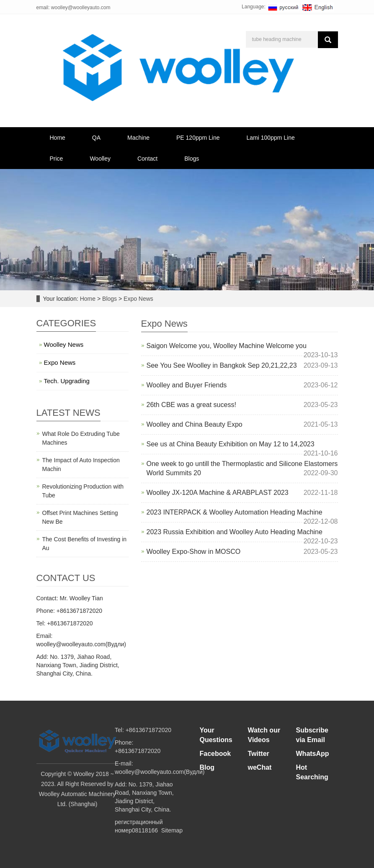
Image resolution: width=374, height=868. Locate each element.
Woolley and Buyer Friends (187, 385)
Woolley (100, 159)
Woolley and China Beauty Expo (195, 424)
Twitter (259, 754)
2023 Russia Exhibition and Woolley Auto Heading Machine (235, 532)
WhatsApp (313, 754)
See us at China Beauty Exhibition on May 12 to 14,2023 (231, 444)
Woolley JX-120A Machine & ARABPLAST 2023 (218, 493)
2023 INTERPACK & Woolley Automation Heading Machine (235, 512)
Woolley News (64, 344)
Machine (138, 138)
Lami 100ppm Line (271, 138)
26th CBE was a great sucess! (191, 405)
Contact (147, 159)
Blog (207, 767)
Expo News (138, 299)
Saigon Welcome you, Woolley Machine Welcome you (227, 346)
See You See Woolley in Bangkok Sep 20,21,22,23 (222, 365)
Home (58, 138)
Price (57, 159)
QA (96, 138)
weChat (260, 767)
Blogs (192, 159)
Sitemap (172, 830)
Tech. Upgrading (67, 381)
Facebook (215, 754)
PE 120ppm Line (198, 138)
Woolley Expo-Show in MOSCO (194, 552)
